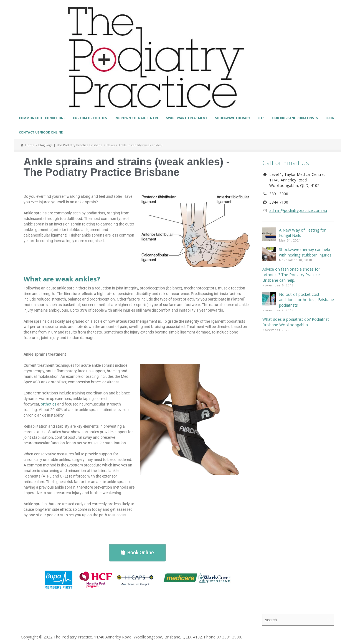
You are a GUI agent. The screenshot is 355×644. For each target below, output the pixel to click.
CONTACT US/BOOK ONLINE (41, 132)
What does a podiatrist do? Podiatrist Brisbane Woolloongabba (296, 322)
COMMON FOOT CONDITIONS (42, 118)
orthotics (49, 404)
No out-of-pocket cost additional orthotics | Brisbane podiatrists (306, 300)
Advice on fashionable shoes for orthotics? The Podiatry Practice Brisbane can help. (291, 275)
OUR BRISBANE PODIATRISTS (295, 118)
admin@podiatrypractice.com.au (298, 210)
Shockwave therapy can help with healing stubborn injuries (305, 252)
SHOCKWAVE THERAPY (233, 118)
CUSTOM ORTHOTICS (90, 118)
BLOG (330, 118)
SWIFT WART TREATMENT (187, 118)
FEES (261, 118)
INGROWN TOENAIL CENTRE (137, 118)
